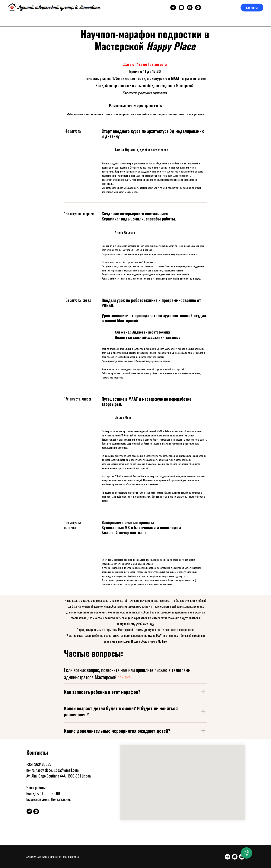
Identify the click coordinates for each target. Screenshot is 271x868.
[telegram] (173, 8)
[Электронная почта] (190, 8)
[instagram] (181, 8)
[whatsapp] (198, 8)
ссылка (124, 677)
